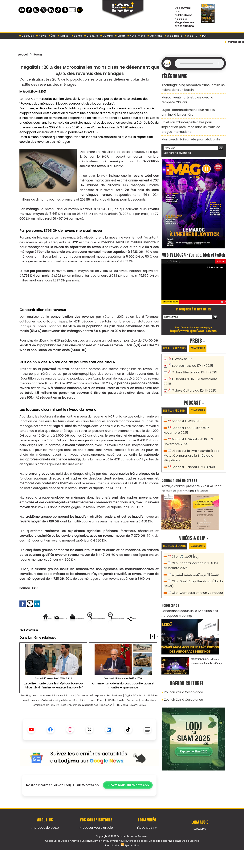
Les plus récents (176, 348)
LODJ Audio (200, 847)
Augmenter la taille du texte (135, 619)
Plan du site (112, 863)
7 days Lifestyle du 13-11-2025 (193, 371)
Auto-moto (136, 36)
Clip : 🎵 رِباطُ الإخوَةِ (184, 543)
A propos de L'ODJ (45, 845)
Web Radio (173, 36)
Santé (77, 36)
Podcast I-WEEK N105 (186, 415)
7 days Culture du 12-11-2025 (192, 384)
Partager (114, 631)
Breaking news (31, 708)
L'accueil (27, 36)
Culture (107, 36)
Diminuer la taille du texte (80, 631)
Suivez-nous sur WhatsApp (128, 803)
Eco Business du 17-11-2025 (191, 365)
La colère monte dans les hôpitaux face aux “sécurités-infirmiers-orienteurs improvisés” (53, 698)
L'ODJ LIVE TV (147, 845)
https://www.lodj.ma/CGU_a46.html (194, 330)
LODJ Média (97, 723)
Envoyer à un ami (55, 619)
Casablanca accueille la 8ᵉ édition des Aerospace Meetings (187, 596)
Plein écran (217, 267)
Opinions (155, 36)
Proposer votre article (96, 845)
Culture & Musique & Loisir (96, 713)
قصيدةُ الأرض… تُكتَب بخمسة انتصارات (194, 560)
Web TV (191, 36)
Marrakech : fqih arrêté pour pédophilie (187, 132)
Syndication (131, 863)
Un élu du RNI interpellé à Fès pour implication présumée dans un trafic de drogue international (192, 121)
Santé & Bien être (47, 713)
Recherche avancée (175, 145)
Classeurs (203, 348)
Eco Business (138, 708)
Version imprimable (91, 619)
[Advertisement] (89, 293)
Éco (52, 36)
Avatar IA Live (118, 723)
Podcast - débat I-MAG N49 (191, 454)
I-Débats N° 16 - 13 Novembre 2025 (197, 378)
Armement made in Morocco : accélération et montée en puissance (123, 698)
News (41, 36)
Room (40, 54)
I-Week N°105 (181, 359)
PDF (203, 36)
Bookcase (78, 723)
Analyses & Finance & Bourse (66, 708)
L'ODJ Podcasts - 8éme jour (45, 718)
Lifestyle (91, 36)
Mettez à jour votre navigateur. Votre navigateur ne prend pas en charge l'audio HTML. (199, 63)
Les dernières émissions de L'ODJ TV (95, 718)
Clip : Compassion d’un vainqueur (195, 577)
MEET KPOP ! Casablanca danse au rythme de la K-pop (206, 643)
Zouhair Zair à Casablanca (181, 674)
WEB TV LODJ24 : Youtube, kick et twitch (194, 250)
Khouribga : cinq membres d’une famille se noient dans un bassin (190, 87)
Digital (64, 36)
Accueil (24, 54)
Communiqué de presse (108, 708)
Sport (120, 36)
